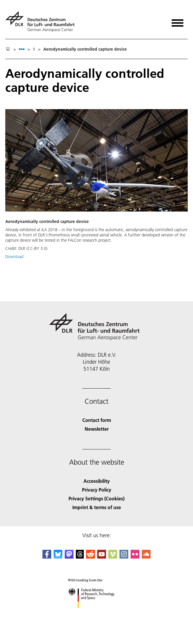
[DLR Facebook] (47, 557)
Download (14, 257)
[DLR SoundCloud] (146, 557)
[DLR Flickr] (135, 557)
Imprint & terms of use (97, 507)
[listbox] (22, 49)
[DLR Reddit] (90, 557)
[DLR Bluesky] (58, 557)
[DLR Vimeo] (113, 557)
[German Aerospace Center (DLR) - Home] (42, 22)
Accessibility (97, 481)
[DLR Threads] (80, 557)
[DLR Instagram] (124, 557)
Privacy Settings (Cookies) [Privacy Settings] (96, 498)
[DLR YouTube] (102, 557)
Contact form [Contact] (97, 420)
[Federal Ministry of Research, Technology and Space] (96, 613)
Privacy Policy (97, 490)
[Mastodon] (69, 557)
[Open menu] (177, 21)
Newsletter (97, 429)
